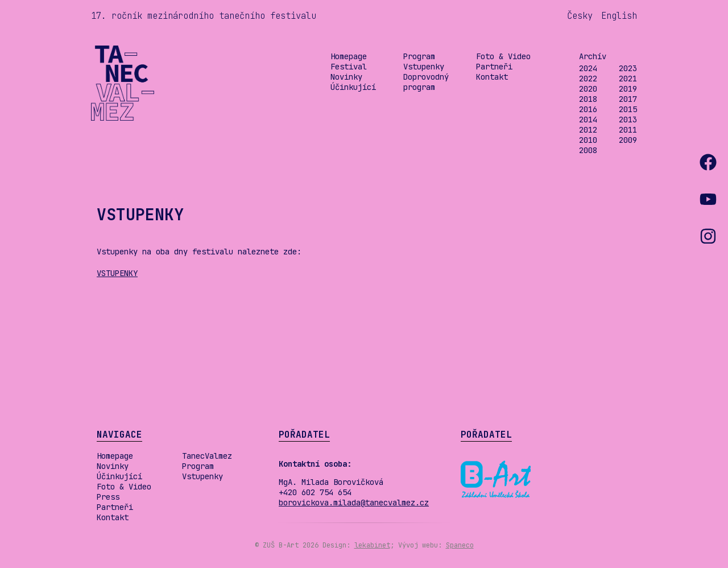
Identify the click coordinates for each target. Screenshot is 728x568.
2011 (628, 130)
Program (419, 56)
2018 (588, 99)
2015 (628, 109)
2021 (628, 79)
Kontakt (492, 77)
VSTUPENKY (117, 273)
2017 (628, 99)
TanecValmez (207, 456)
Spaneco (460, 545)
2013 (628, 120)
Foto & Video (503, 56)
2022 (588, 79)
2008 (588, 150)
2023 (628, 68)
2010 (588, 140)
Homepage (349, 56)
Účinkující (353, 87)
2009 (628, 140)
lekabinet (372, 545)
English (619, 16)
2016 (588, 109)
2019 (628, 89)
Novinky (346, 77)
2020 (588, 89)
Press (108, 497)
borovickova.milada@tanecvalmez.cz (354, 503)
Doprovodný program (426, 82)
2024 (588, 68)
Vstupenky (424, 67)
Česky (580, 16)
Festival (349, 67)
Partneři (494, 67)
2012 (588, 130)
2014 (588, 120)
